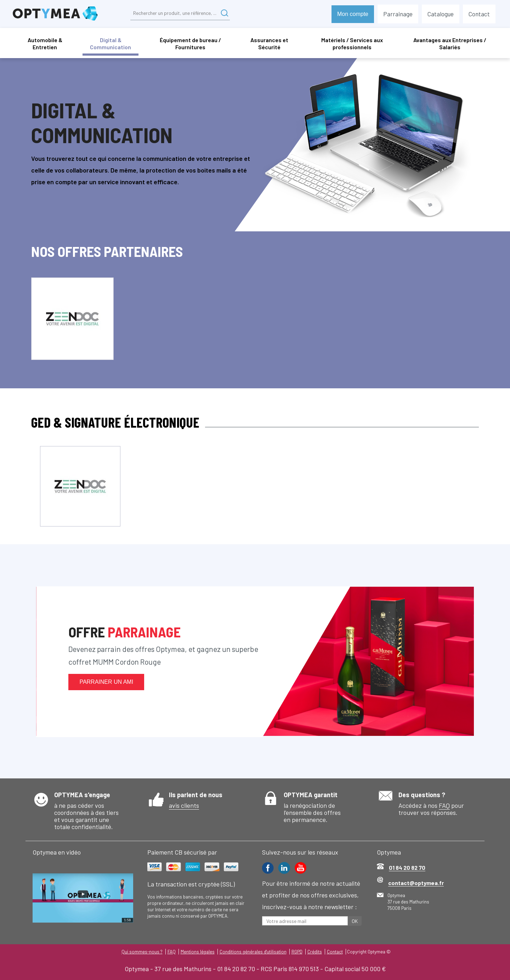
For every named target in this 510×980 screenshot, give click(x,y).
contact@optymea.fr (416, 883)
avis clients (184, 805)
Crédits (315, 952)
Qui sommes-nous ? (142, 952)
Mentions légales (198, 952)
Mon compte (353, 14)
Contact (335, 952)
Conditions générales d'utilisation (253, 952)
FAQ (444, 805)
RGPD (297, 952)
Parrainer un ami (106, 682)
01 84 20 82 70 (407, 868)
